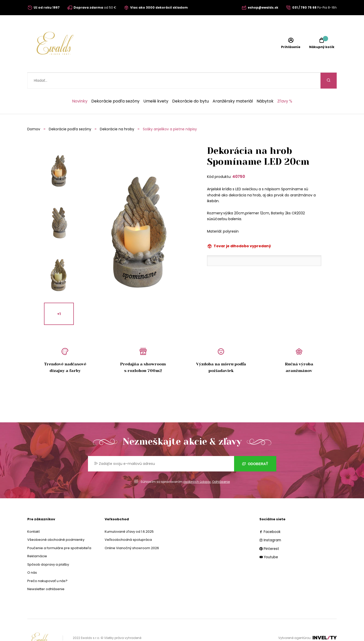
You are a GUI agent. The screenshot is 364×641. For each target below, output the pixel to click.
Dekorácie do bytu (190, 85)
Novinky (80, 85)
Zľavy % (285, 85)
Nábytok (265, 85)
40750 (239, 161)
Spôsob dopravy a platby (48, 549)
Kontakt (33, 516)
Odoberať (255, 448)
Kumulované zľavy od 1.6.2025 (129, 516)
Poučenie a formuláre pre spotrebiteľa (59, 532)
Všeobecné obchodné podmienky (56, 524)
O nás (32, 557)
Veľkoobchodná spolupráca (128, 524)
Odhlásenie (221, 466)
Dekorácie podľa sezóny (115, 85)
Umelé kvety (156, 85)
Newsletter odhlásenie (46, 573)
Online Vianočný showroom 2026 (132, 532)
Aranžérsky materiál (233, 85)
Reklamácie (37, 540)
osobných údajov (197, 466)
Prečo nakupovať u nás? (47, 565)
